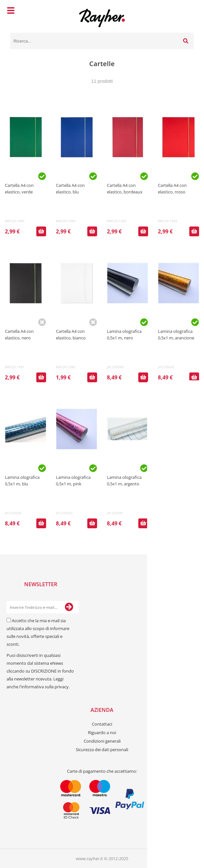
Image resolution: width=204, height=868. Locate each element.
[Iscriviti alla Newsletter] (69, 607)
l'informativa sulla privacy (44, 687)
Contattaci (102, 724)
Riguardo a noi (102, 732)
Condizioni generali (102, 741)
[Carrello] (187, 11)
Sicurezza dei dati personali (102, 750)
